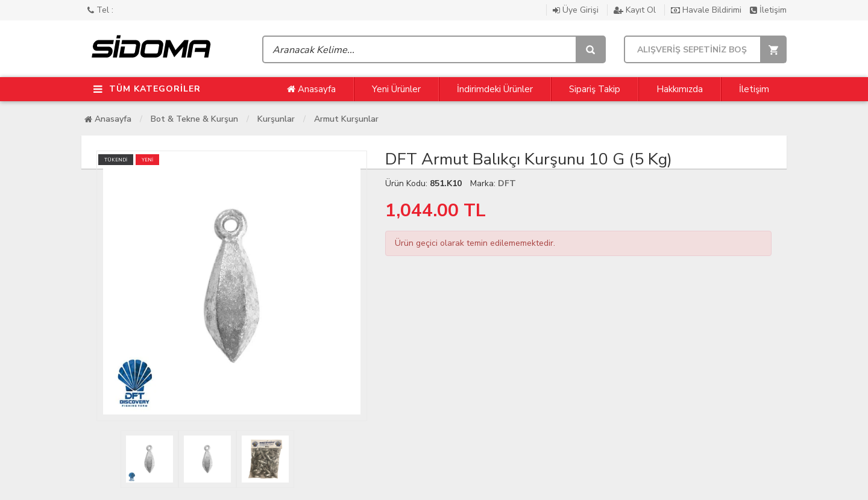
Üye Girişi (577, 10)
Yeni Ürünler (396, 89)
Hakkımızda (680, 89)
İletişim (768, 10)
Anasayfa (311, 89)
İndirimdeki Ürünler (495, 89)
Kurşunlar (276, 119)
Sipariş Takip (595, 89)
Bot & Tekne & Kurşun (194, 119)
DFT (507, 183)
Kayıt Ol (636, 10)
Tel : (100, 10)
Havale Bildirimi (707, 10)
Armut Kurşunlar (346, 119)
